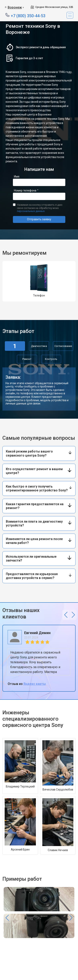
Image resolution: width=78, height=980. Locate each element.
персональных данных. (31, 211)
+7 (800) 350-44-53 (28, 16)
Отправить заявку (39, 219)
